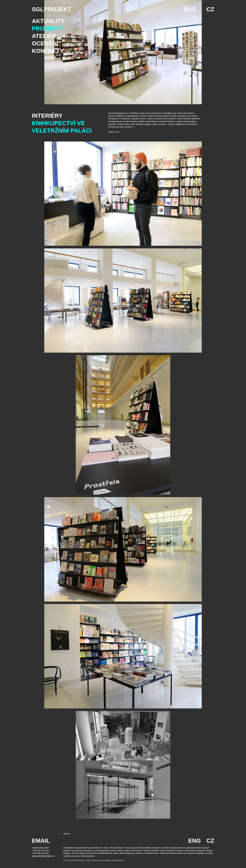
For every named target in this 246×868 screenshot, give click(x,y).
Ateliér (44, 36)
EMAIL (41, 841)
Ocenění (45, 43)
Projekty (47, 28)
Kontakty (48, 51)
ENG (190, 9)
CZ (210, 9)
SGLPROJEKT (51, 9)
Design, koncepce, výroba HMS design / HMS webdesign (104, 860)
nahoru (67, 834)
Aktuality (48, 21)
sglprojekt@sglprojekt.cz (43, 856)
